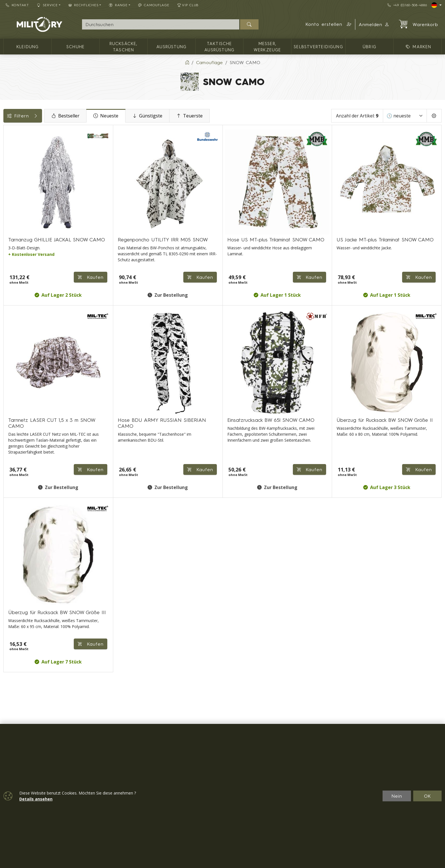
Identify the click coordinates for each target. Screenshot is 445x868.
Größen (14, 228)
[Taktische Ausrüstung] (8, 176)
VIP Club (188, 5)
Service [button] (47, 5)
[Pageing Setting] (434, 116)
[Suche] (160, 24)
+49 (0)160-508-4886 (407, 5)
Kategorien (18, 131)
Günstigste (194, 116)
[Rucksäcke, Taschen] (8, 155)
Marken (14, 215)
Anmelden (374, 24)
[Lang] (436, 5)
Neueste (152, 116)
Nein (397, 796)
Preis (11, 189)
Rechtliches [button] (84, 5)
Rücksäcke (18, 253)
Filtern (46, 116)
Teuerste (236, 116)
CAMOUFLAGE (154, 5)
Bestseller (112, 116)
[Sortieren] (405, 116)
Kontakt (17, 5)
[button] (328, 24)
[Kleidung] (8, 145)
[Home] (187, 62)
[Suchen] (249, 24)
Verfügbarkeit (21, 202)
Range (13, 241)
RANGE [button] (118, 5)
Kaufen (156, 267)
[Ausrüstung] (8, 166)
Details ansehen (36, 799)
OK (428, 796)
